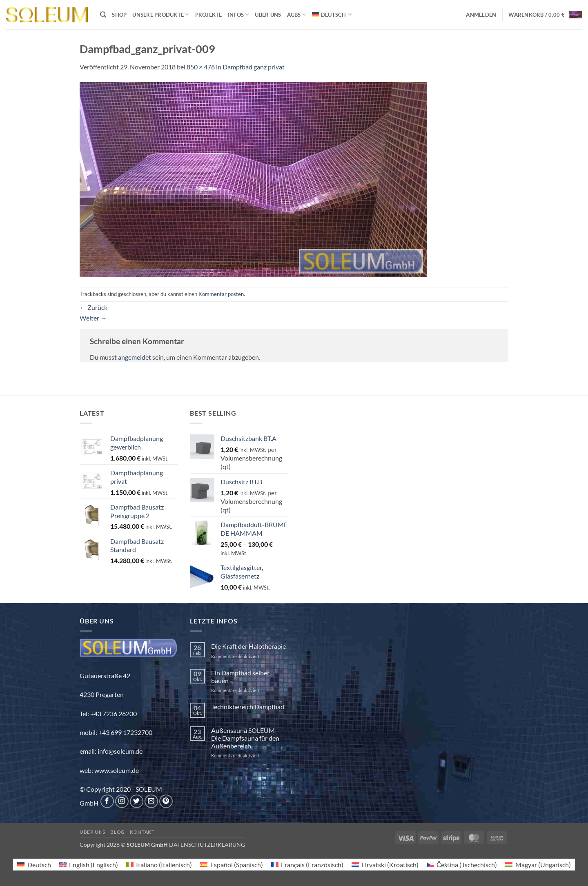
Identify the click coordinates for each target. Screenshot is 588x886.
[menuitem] (332, 14)
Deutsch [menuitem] (39, 865)
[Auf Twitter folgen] (137, 801)
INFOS (239, 14)
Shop (119, 15)
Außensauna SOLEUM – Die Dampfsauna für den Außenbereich (245, 738)
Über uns (268, 15)
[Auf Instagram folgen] (122, 801)
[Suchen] (103, 15)
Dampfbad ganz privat (254, 67)
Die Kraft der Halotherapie (248, 646)
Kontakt (142, 832)
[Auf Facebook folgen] (107, 801)
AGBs (297, 14)
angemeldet (135, 357)
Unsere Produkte (161, 14)
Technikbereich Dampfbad (248, 707)
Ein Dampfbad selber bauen (240, 677)
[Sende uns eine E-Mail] (151, 801)
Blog (117, 832)
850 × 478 (201, 67)
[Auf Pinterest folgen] (166, 801)
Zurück (94, 307)
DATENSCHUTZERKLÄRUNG (207, 845)
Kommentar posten (221, 294)
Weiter (93, 318)
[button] (481, 15)
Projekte (209, 15)
